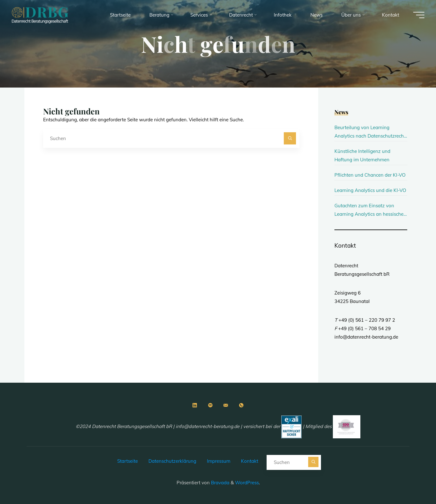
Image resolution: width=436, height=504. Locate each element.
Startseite (128, 461)
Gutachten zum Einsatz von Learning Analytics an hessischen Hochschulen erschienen (370, 210)
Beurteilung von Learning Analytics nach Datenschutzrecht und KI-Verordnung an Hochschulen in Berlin (370, 132)
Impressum (219, 461)
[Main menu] (419, 15)
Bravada (220, 483)
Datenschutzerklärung (172, 461)
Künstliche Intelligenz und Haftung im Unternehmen (362, 155)
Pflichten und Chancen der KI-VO (370, 175)
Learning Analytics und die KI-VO (370, 190)
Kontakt (250, 461)
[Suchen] (290, 138)
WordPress (247, 483)
